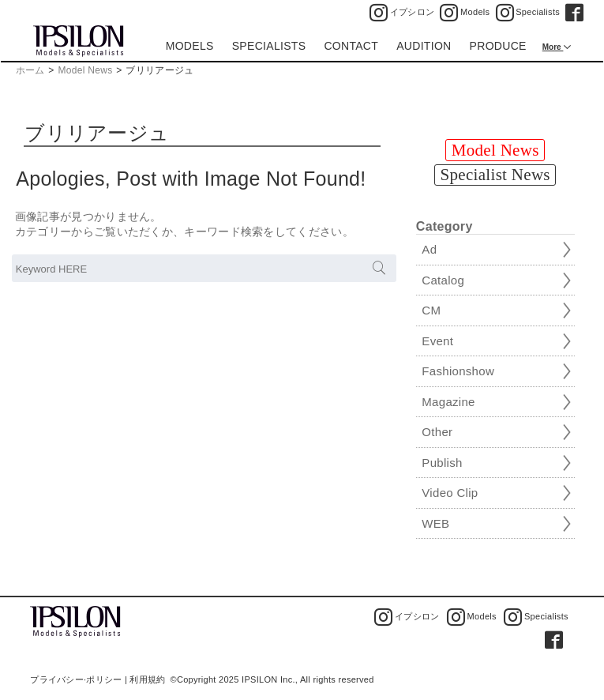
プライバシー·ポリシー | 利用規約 (98, 679)
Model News (85, 70)
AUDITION (424, 46)
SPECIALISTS (269, 46)
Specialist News (495, 175)
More (553, 47)
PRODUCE (498, 46)
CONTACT (351, 46)
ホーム (30, 70)
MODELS (190, 46)
